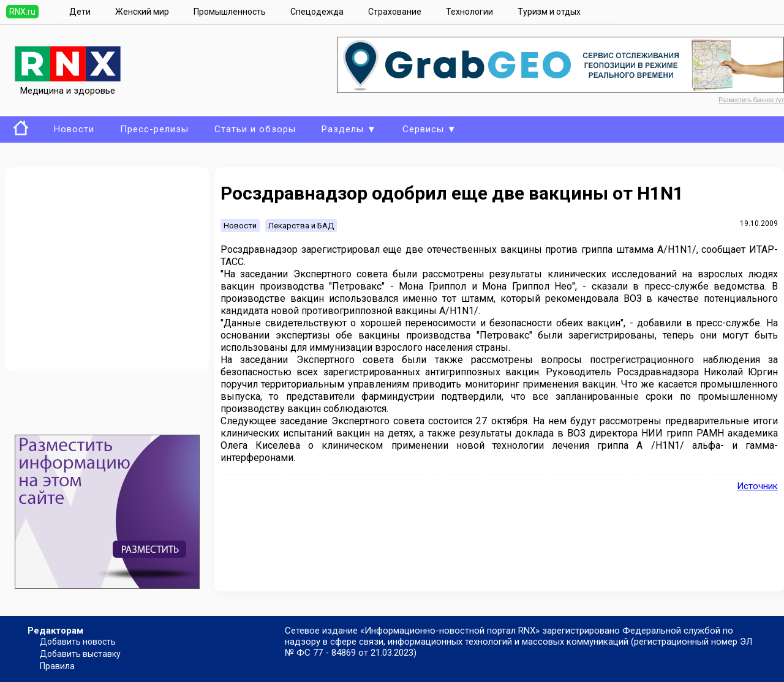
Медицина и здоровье (68, 85)
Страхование (395, 12)
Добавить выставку (80, 654)
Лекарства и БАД (301, 226)
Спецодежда (317, 12)
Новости (74, 129)
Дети (80, 12)
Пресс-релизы (154, 129)
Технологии (469, 12)
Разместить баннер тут (751, 100)
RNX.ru (22, 12)
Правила (57, 666)
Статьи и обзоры (255, 129)
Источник (757, 486)
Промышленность (230, 12)
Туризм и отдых (549, 12)
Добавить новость (78, 642)
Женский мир (142, 12)
